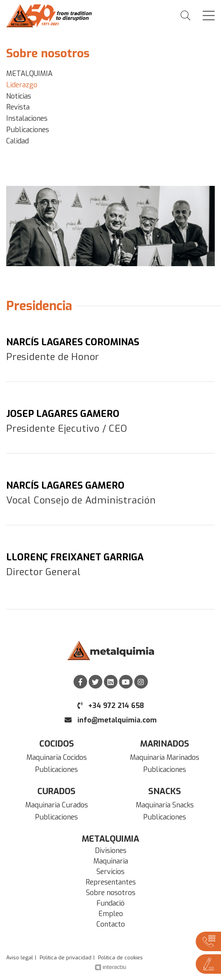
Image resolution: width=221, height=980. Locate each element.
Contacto (111, 924)
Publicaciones (28, 130)
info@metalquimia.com (111, 720)
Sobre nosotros (111, 893)
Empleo (111, 914)
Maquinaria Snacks (165, 805)
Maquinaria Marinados (165, 758)
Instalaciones (27, 118)
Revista (18, 107)
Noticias (19, 96)
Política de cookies (120, 958)
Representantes (111, 882)
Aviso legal (20, 958)
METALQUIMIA (29, 74)
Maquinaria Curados (57, 805)
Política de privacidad (66, 958)
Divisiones (111, 851)
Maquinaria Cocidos (57, 758)
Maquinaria (111, 861)
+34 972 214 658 (111, 706)
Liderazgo (22, 85)
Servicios (110, 872)
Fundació (110, 903)
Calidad (18, 141)
